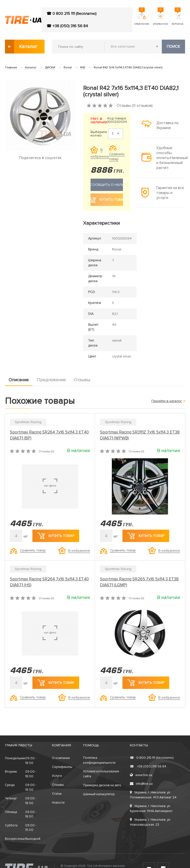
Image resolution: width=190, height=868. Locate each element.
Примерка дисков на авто (102, 785)
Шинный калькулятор (99, 794)
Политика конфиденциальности (99, 760)
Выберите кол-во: (99, 134)
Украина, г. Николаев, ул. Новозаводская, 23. (150, 822)
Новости (58, 803)
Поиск (173, 47)
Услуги (57, 776)
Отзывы (82, 380)
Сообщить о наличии (107, 185)
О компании (61, 758)
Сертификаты (62, 767)
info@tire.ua (141, 784)
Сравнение (142, 19)
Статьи (57, 794)
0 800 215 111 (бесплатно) (152, 758)
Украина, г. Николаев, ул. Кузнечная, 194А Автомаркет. (151, 809)
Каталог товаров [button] (22, 47)
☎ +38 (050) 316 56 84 (67, 26)
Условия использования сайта (101, 774)
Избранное (160, 19)
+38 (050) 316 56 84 (148, 766)
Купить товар (56, 536)
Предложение (51, 380)
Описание (19, 380)
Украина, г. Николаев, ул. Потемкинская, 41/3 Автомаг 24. (154, 795)
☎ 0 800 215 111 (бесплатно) (71, 14)
